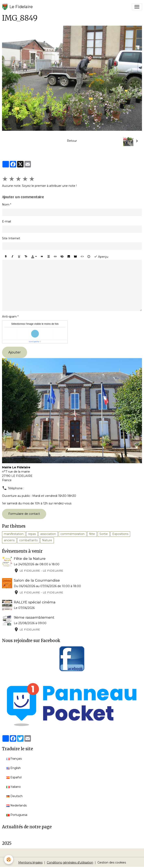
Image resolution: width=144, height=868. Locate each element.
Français (14, 759)
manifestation (14, 534)
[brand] (17, 7)
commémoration (73, 534)
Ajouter (15, 352)
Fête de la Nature (30, 558)
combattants (28, 540)
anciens (9, 540)
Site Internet (11, 238)
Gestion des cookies (112, 862)
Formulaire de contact (24, 514)
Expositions (120, 534)
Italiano (14, 787)
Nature (47, 540)
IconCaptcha (34, 342)
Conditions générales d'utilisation (70, 862)
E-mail (7, 221)
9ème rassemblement (34, 617)
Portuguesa (17, 815)
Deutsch (14, 796)
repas (32, 534)
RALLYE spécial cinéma (35, 602)
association (48, 534)
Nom (6, 205)
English (14, 768)
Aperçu (101, 256)
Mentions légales (30, 862)
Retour (72, 141)
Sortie (104, 534)
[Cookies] (9, 860)
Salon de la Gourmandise (37, 580)
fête (92, 534)
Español (14, 777)
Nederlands (16, 805)
